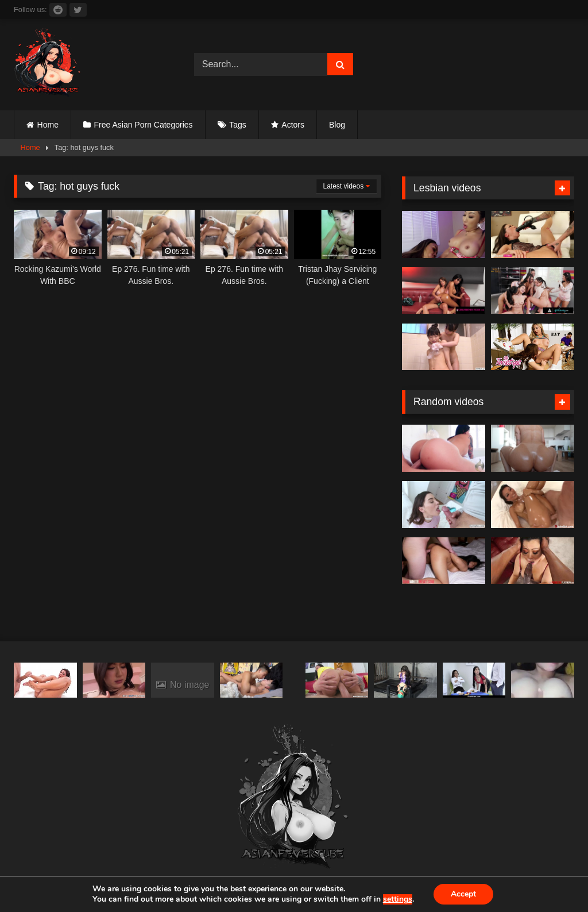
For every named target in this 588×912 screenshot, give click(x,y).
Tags (238, 125)
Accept (463, 894)
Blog (337, 125)
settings (398, 899)
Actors (293, 125)
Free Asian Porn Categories (144, 125)
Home (48, 125)
